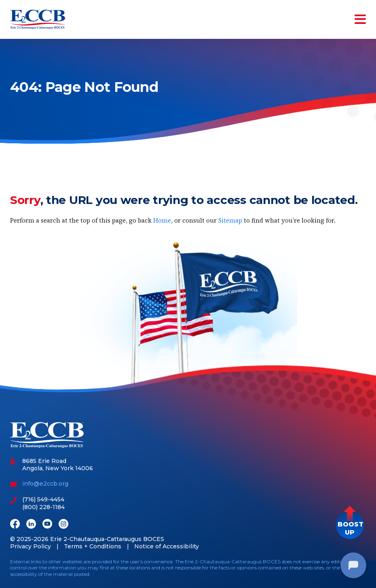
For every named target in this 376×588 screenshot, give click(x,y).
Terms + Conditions (93, 546)
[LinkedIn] (31, 525)
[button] (350, 525)
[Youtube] (47, 525)
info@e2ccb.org (45, 484)
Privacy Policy (31, 546)
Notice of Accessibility (167, 546)
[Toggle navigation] (359, 19)
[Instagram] (63, 525)
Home (162, 220)
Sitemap (230, 220)
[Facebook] (15, 525)
